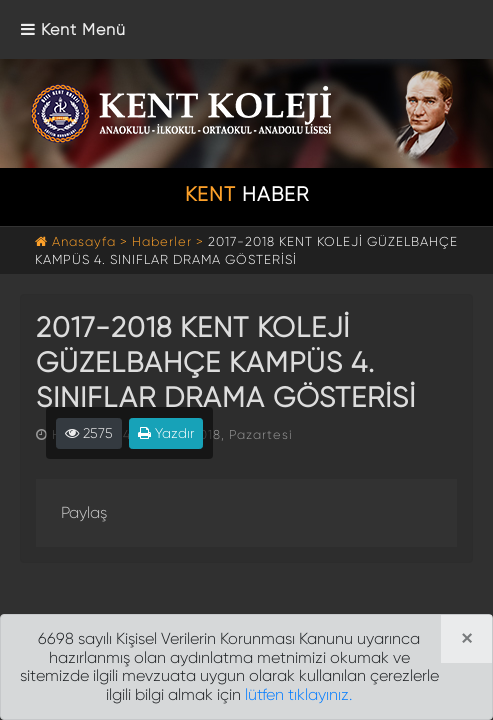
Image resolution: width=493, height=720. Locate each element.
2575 (89, 433)
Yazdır (166, 433)
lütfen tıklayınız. (298, 694)
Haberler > (168, 241)
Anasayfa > (83, 241)
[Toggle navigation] (73, 29)
